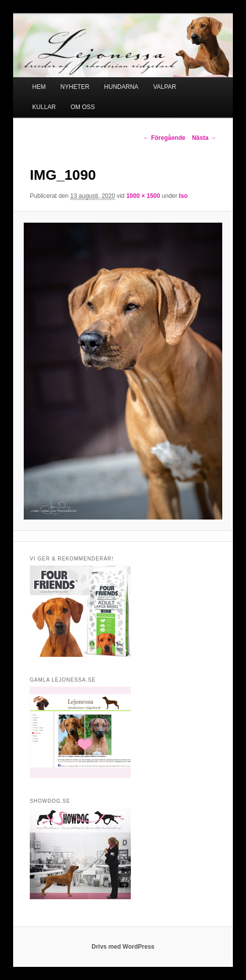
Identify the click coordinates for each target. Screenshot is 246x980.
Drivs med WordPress (123, 947)
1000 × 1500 (143, 196)
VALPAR (165, 87)
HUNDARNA (121, 87)
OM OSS (83, 107)
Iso (183, 196)
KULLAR (44, 107)
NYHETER (75, 87)
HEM (39, 87)
